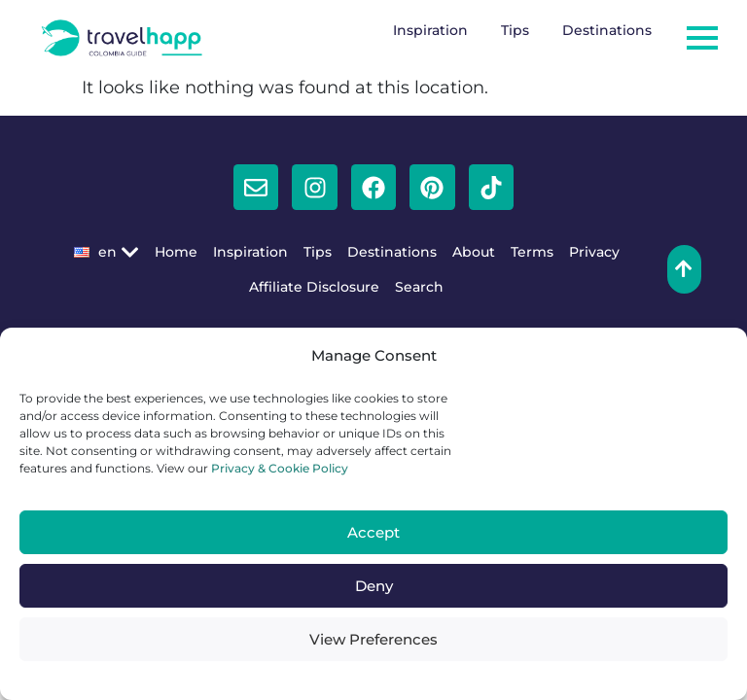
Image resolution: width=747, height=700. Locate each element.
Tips (515, 30)
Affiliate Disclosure (314, 287)
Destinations (607, 30)
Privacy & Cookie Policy (278, 468)
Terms (532, 252)
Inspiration (430, 30)
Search (419, 287)
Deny (374, 586)
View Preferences (373, 639)
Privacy (594, 252)
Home (176, 252)
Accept (373, 532)
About (474, 252)
